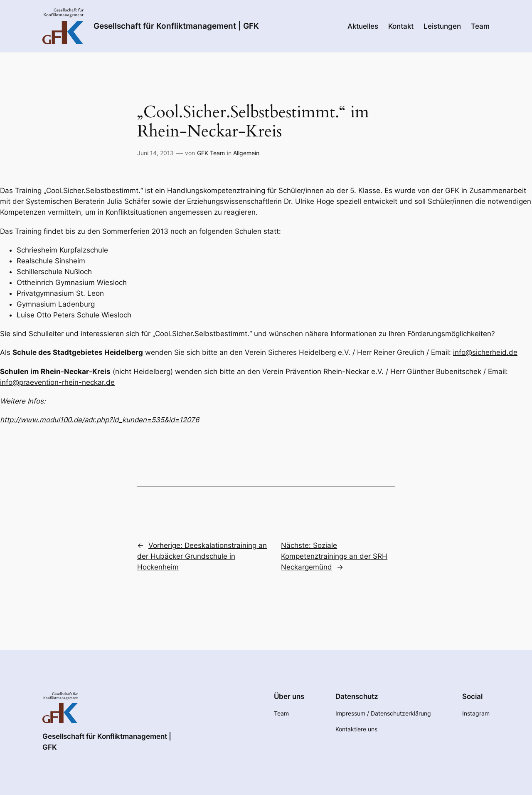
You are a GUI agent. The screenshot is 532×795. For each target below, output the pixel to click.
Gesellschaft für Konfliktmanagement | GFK (176, 26)
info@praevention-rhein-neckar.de (57, 382)
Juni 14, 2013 (155, 153)
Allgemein (246, 153)
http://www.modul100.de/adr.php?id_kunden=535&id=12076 (100, 420)
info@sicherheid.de (485, 352)
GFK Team (211, 153)
